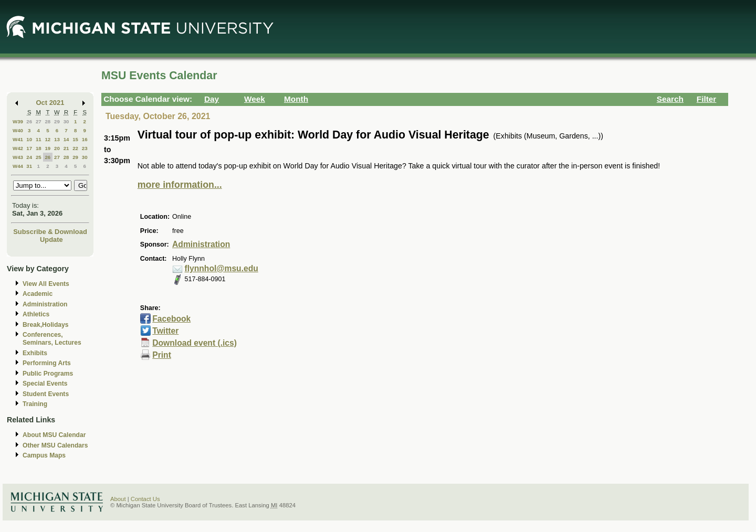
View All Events (46, 284)
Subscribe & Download (50, 232)
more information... (180, 185)
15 (75, 139)
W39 (18, 121)
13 (57, 139)
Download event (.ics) (195, 343)
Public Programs (48, 374)
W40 (18, 130)
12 (48, 139)
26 (29, 121)
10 (29, 139)
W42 (18, 148)
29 (57, 121)
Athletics (36, 314)
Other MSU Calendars (55, 445)
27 (39, 121)
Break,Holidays (46, 325)
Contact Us (145, 499)
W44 (18, 166)
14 (66, 139)
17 (29, 148)
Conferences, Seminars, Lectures (52, 339)
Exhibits (35, 353)
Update (51, 240)
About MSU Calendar (54, 435)
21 (66, 148)
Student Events (46, 394)
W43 (18, 157)
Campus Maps (44, 455)
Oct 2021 (50, 103)
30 (66, 121)
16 (85, 139)
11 (39, 139)
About (118, 499)
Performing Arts (47, 363)
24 (29, 157)
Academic (38, 294)
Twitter (165, 331)
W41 (18, 139)
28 (48, 121)
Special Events (45, 384)
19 (48, 148)
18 (39, 148)
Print (162, 355)
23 (85, 148)
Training (35, 404)
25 (39, 157)
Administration (45, 304)
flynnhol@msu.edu (222, 268)
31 (29, 166)
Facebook (171, 319)
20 (57, 148)
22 (75, 148)
